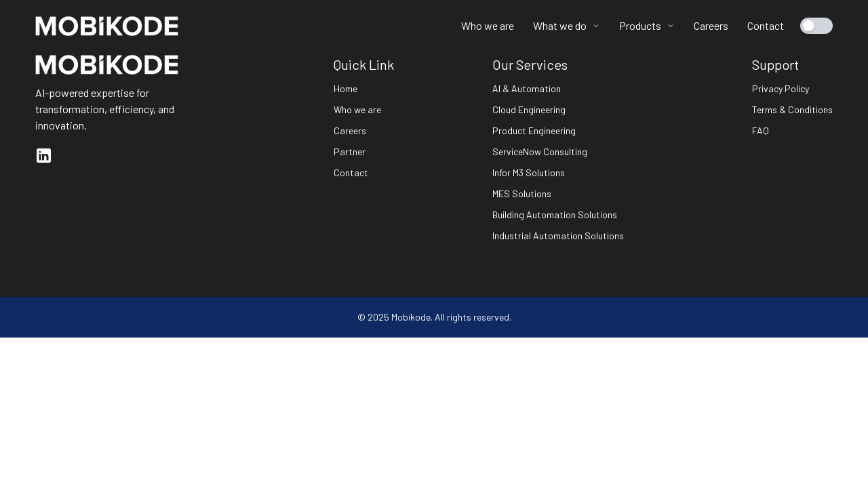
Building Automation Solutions (555, 215)
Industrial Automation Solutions (558, 236)
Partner (350, 151)
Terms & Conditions (792, 109)
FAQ (761, 130)
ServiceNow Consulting (540, 151)
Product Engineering (534, 130)
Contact (766, 25)
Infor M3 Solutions (529, 172)
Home (346, 88)
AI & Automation (527, 88)
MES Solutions (522, 194)
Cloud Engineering (529, 109)
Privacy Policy (781, 88)
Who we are (488, 25)
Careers (711, 25)
